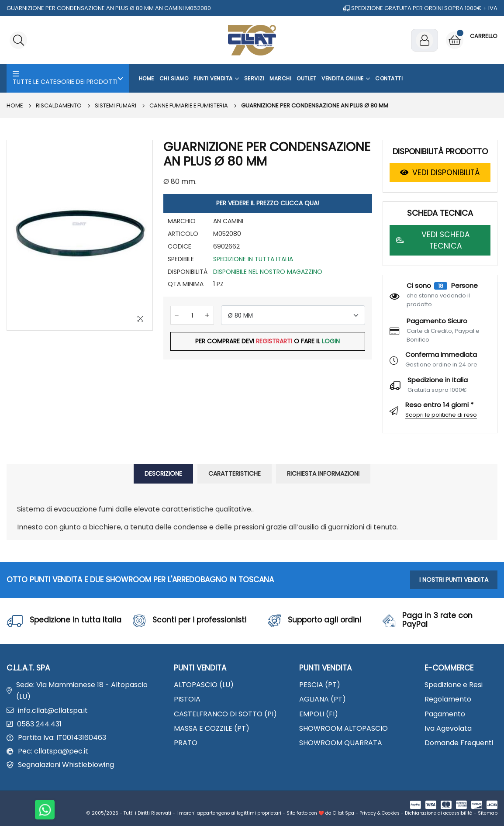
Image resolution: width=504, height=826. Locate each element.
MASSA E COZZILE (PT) (212, 728)
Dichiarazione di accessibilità (439, 813)
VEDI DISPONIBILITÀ (440, 173)
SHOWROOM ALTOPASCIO (343, 728)
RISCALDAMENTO (59, 105)
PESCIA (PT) (320, 685)
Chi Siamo (174, 78)
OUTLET (306, 78)
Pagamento (445, 714)
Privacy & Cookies (380, 813)
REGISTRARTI (274, 341)
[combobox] (293, 315)
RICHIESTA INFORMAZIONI (323, 473)
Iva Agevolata (448, 728)
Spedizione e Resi (454, 685)
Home (147, 78)
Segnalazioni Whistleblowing (66, 765)
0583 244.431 (39, 724)
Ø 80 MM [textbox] (240, 316)
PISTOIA (187, 699)
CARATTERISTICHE (235, 473)
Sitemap (488, 813)
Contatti (389, 78)
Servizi (254, 78)
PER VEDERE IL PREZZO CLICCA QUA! (268, 203)
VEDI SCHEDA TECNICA (433, 240)
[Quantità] (192, 315)
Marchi (280, 78)
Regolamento (448, 699)
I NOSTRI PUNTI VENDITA (454, 580)
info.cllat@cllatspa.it (53, 710)
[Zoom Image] (141, 318)
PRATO (186, 743)
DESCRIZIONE (163, 473)
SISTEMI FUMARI (117, 105)
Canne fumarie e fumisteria (191, 105)
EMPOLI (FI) (319, 714)
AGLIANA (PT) (323, 699)
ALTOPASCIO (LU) (204, 685)
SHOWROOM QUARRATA (341, 743)
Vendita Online (346, 79)
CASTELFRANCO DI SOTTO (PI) (225, 714)
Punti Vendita (216, 79)
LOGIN (331, 341)
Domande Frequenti (459, 743)
